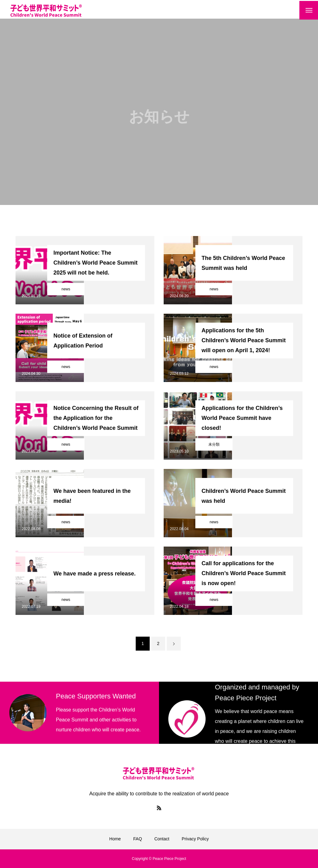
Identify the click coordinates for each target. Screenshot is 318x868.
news (66, 289)
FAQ (138, 839)
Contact (162, 839)
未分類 (214, 444)
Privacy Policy (195, 839)
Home (115, 839)
